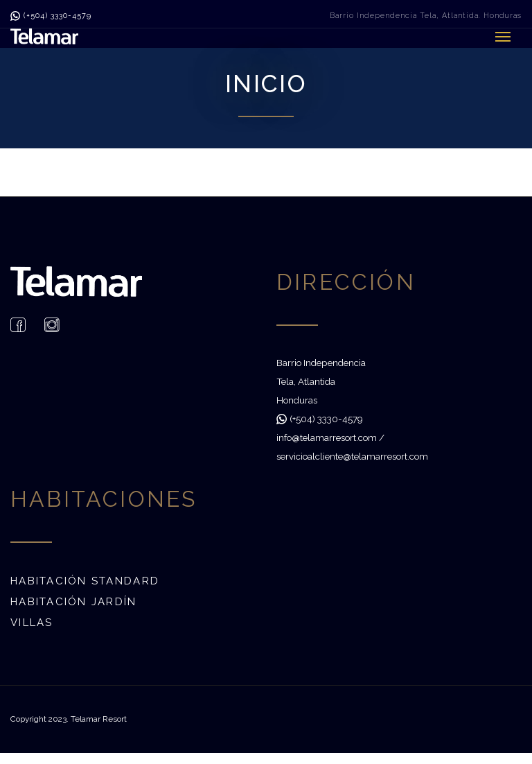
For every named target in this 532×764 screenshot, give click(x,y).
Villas (32, 623)
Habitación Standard (85, 581)
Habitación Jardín (74, 602)
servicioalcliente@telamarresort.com (352, 456)
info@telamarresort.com (327, 437)
